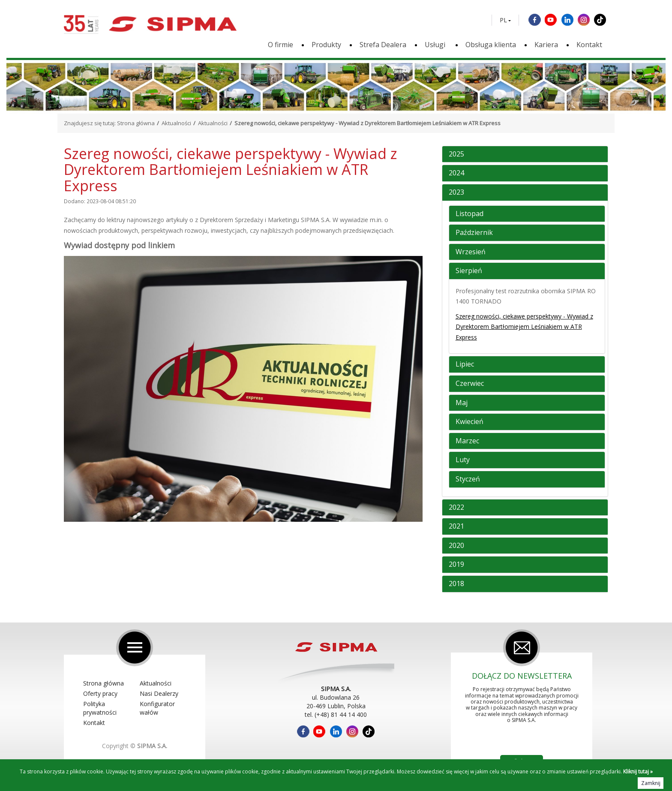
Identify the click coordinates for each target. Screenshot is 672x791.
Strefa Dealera (383, 45)
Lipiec (465, 364)
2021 (456, 526)
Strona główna (136, 123)
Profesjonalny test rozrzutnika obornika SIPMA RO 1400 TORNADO (526, 296)
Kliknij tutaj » (638, 771)
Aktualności (176, 123)
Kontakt (589, 45)
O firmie (280, 45)
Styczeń (468, 479)
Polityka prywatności (100, 708)
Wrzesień (471, 252)
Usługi (436, 45)
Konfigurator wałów (157, 708)
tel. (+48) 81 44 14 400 (336, 714)
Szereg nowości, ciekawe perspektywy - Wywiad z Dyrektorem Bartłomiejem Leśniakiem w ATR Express (524, 327)
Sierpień (469, 271)
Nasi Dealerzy (159, 693)
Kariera (546, 45)
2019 (456, 565)
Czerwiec (470, 384)
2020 (456, 546)
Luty (463, 460)
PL (503, 20)
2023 (456, 192)
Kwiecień (469, 422)
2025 (456, 154)
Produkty (326, 45)
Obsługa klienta (491, 45)
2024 (456, 173)
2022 (456, 508)
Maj (462, 403)
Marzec (467, 441)
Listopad (469, 214)
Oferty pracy (100, 693)
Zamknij (651, 783)
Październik (474, 233)
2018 (456, 584)
